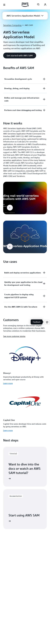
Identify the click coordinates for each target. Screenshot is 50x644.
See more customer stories (14, 336)
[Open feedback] (47, 322)
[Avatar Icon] (45, 5)
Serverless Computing (12, 25)
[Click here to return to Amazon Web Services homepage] (25, 5)
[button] (25, 16)
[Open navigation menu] (4, 5)
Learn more (8, 383)
